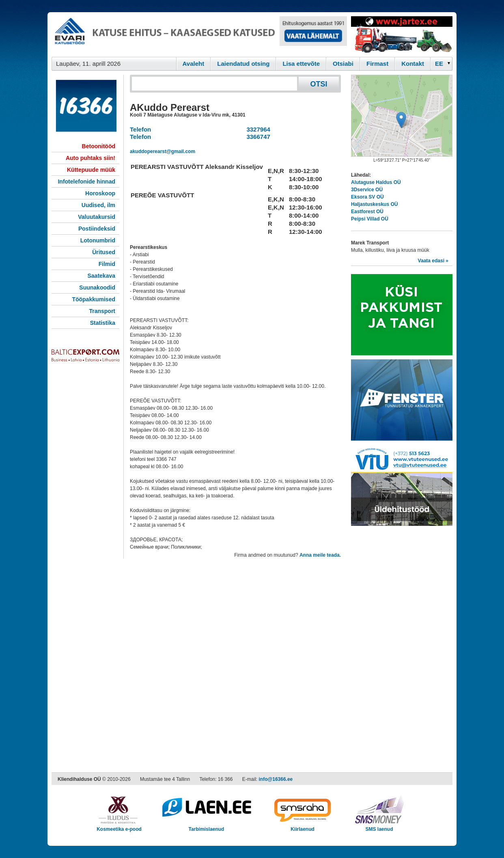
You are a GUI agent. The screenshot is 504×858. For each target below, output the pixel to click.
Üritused (104, 252)
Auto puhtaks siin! (90, 158)
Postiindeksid (97, 229)
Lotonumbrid (98, 240)
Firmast (377, 64)
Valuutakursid (97, 217)
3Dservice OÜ (367, 190)
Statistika (103, 323)
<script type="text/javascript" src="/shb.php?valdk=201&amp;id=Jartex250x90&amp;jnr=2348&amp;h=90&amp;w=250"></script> (402, 35)
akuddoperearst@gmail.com (163, 151)
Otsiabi (343, 64)
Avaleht (194, 64)
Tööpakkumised (94, 299)
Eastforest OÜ (367, 212)
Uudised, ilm (98, 205)
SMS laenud (379, 827)
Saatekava (101, 276)
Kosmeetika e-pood (119, 827)
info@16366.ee (276, 779)
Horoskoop (100, 193)
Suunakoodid (97, 287)
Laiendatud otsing (243, 64)
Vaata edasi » (433, 261)
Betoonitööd (99, 146)
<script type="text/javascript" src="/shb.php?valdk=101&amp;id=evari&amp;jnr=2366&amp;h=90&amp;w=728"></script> (199, 35)
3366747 (257, 137)
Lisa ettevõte (301, 64)
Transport (102, 311)
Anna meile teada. (320, 555)
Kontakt (413, 64)
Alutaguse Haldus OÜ (376, 182)
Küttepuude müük (91, 170)
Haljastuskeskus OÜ (374, 204)
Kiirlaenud (303, 827)
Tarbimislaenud (206, 827)
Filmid (107, 264)
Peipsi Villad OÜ (370, 219)
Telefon (140, 129)
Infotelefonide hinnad (86, 182)
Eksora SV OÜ (367, 197)
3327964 (257, 129)
